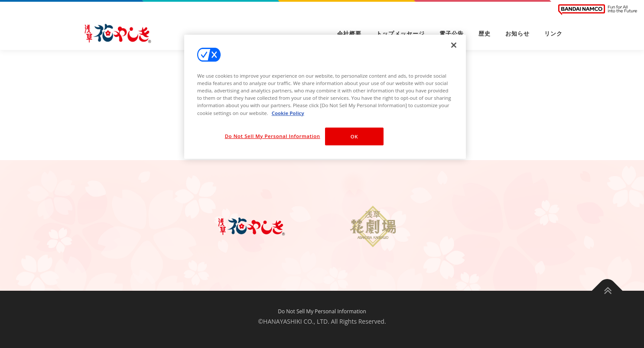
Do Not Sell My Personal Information (322, 311)
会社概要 (349, 34)
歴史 (485, 34)
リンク (553, 34)
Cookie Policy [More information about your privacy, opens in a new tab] (288, 113)
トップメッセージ (400, 34)
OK (354, 136)
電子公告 (452, 34)
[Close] (454, 45)
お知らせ (517, 34)
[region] (325, 97)
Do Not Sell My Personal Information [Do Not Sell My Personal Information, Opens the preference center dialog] (273, 136)
